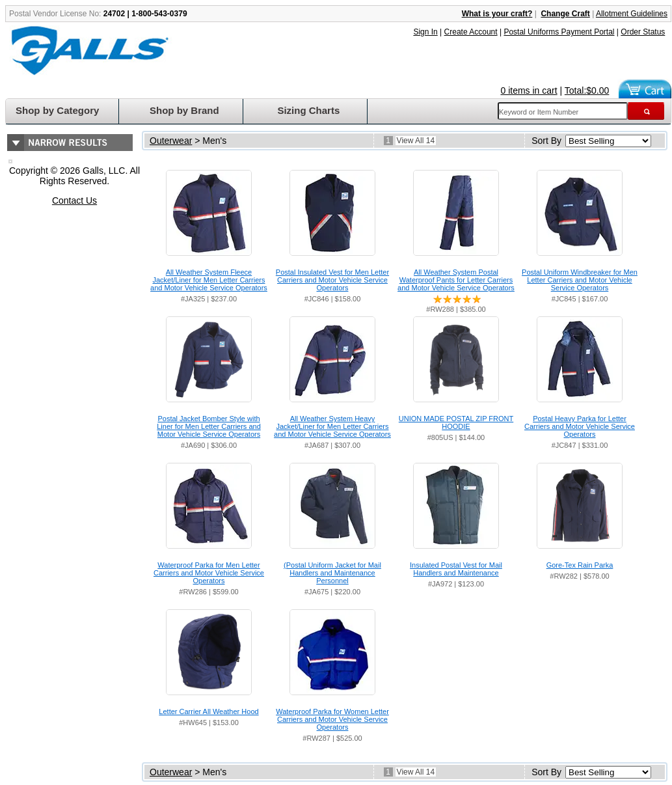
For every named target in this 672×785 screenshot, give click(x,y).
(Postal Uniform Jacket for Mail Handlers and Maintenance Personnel (332, 573)
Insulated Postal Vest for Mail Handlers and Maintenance (456, 569)
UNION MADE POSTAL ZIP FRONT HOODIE (456, 422)
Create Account (471, 32)
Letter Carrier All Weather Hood (208, 711)
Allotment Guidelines (632, 14)
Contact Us (74, 200)
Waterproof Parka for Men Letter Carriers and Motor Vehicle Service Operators (209, 573)
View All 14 (416, 141)
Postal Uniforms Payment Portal (559, 32)
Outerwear (171, 141)
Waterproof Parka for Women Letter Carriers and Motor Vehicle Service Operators (332, 719)
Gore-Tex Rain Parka (580, 565)
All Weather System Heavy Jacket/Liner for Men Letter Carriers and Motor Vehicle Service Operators (332, 426)
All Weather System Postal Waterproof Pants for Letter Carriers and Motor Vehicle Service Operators (456, 280)
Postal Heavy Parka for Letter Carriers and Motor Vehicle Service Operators (580, 426)
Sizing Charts (308, 110)
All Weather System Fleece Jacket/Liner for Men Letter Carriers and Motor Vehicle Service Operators (209, 280)
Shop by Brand (184, 110)
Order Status (643, 32)
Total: (587, 90)
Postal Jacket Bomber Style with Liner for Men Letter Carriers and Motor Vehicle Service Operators (209, 426)
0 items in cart (529, 90)
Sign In (425, 32)
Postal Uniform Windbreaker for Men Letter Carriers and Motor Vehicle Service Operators (580, 280)
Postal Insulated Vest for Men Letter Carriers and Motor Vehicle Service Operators (332, 280)
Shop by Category (57, 110)
